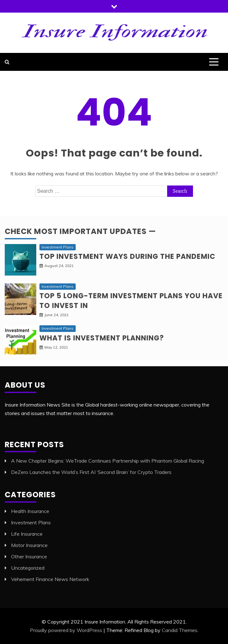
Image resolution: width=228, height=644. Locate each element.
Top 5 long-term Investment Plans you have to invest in (131, 301)
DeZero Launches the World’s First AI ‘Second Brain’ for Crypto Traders (91, 472)
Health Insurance (30, 511)
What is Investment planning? (102, 338)
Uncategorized (28, 568)
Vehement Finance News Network (50, 579)
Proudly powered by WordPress (66, 630)
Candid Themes (180, 630)
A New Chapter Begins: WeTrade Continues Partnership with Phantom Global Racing (108, 461)
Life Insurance (27, 534)
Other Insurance (29, 556)
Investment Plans (58, 247)
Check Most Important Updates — (80, 231)
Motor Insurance (29, 545)
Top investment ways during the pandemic (127, 256)
